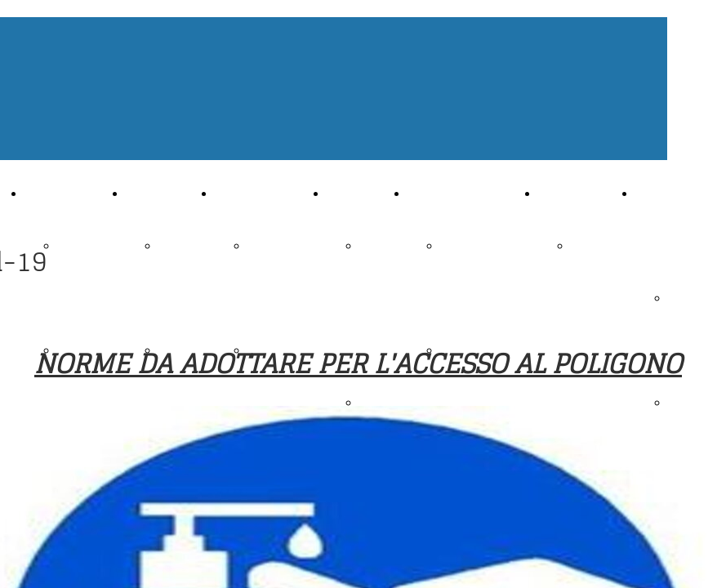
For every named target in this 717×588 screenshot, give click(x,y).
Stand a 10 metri (376, 297)
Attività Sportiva (262, 192)
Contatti (563, 192)
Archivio (150, 192)
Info (420, 192)
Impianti (351, 192)
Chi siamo (53, 192)
